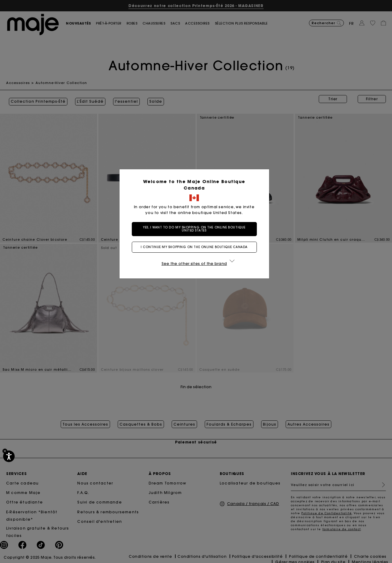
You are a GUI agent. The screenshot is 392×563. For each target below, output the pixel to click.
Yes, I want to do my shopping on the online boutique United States (196, 229)
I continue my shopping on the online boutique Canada (196, 247)
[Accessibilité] (9, 456)
